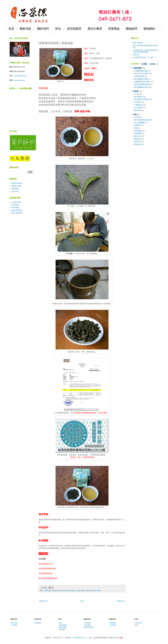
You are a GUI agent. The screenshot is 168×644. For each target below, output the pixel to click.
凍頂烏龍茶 (74, 29)
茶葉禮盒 (114, 29)
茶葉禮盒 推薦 (16, 186)
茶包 (58, 29)
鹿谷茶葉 (97, 591)
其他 (135, 114)
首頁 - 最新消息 (20, 29)
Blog (137, 625)
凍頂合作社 (15, 191)
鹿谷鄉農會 (15, 189)
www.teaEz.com (19, 80)
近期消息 (38, 623)
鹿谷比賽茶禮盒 (17, 213)
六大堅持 (14, 625)
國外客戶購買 (89, 627)
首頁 (82, 601)
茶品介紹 (74, 591)
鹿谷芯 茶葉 (85, 591)
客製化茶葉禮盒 (17, 210)
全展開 (144, 64)
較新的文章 (43, 601)
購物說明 (132, 29)
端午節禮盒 (15, 208)
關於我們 (43, 29)
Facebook (138, 623)
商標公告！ (137, 55)
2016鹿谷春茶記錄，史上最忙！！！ (146, 57)
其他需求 (113, 623)
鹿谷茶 (92, 591)
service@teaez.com (20, 76)
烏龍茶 (55, 591)
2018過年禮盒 (16, 202)
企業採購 (87, 625)
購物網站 (149, 29)
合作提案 (113, 625)
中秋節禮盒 (15, 205)
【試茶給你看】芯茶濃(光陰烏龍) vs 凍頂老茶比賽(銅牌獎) (146, 51)
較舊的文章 (121, 601)
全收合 (153, 64)
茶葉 (79, 591)
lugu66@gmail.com (80, 638)
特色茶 (136, 91)
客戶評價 (14, 623)
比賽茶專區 (137, 68)
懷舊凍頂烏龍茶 (17, 183)
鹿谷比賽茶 (95, 29)
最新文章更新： (139, 43)
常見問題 (87, 623)
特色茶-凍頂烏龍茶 (64, 591)
